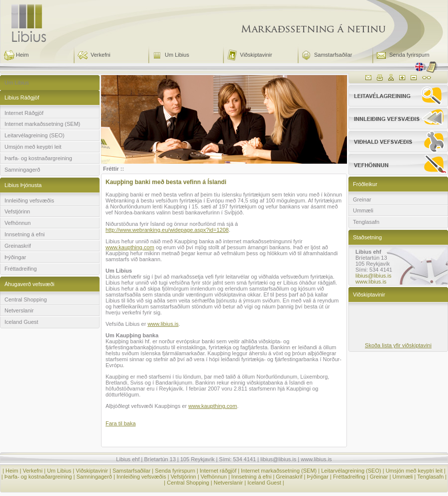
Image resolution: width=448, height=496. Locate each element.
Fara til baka (121, 423)
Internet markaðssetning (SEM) (42, 124)
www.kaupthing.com (130, 247)
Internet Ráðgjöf (24, 113)
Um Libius (177, 55)
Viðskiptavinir (256, 55)
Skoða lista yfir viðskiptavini (398, 345)
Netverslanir (19, 310)
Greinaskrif (18, 246)
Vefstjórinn (17, 211)
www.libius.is (163, 324)
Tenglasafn (366, 222)
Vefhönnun (18, 223)
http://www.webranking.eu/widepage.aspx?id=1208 (167, 230)
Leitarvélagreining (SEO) (34, 135)
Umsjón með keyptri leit (33, 147)
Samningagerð (22, 170)
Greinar (362, 199)
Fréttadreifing (21, 269)
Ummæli (363, 210)
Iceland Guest (21, 322)
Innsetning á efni (25, 234)
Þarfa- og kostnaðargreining (38, 158)
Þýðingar (15, 257)
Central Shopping (26, 299)
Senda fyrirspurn (409, 55)
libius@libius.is (373, 276)
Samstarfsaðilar (333, 55)
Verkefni (101, 55)
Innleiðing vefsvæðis (29, 200)
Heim (22, 55)
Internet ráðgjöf (218, 471)
